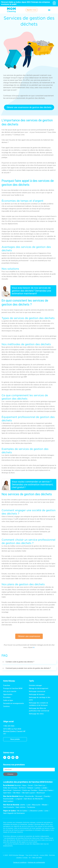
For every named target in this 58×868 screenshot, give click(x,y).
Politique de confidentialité (36, 862)
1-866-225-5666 (37, 858)
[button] (49, 10)
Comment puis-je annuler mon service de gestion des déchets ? (28, 668)
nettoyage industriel (16, 832)
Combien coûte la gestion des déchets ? (20, 662)
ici (34, 647)
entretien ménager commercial (34, 822)
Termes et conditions (20, 862)
